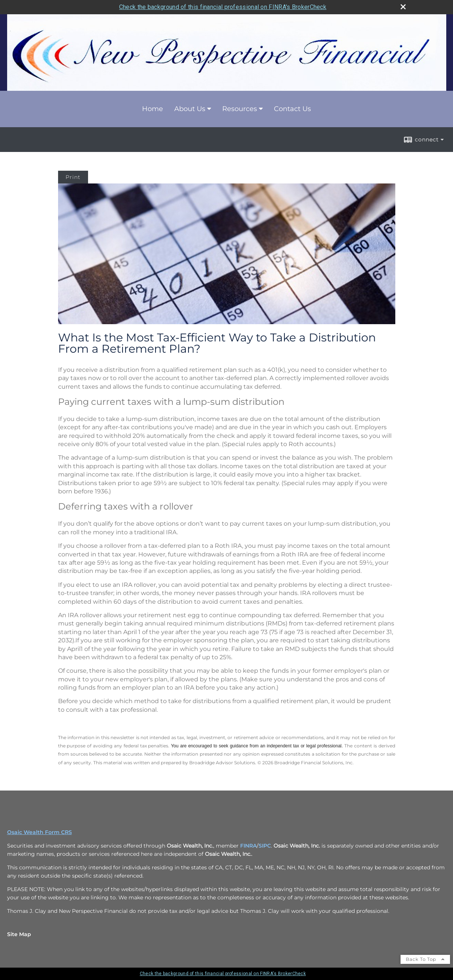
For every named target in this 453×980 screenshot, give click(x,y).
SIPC (265, 846)
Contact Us (292, 109)
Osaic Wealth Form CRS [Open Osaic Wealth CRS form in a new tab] (40, 832)
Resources (240, 109)
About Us (190, 109)
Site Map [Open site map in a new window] (19, 934)
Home (152, 109)
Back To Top (425, 959)
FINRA (248, 846)
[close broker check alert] (403, 7)
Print (73, 177)
